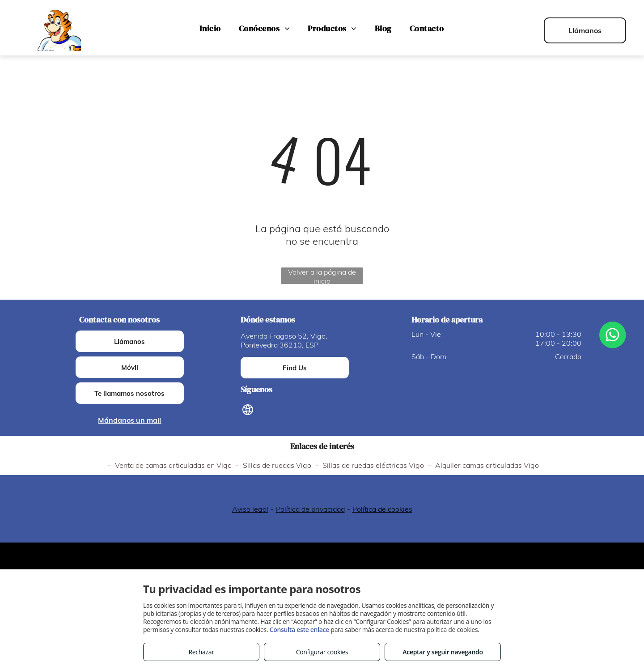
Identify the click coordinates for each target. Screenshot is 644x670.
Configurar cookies (322, 652)
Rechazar (201, 652)
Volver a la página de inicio (322, 276)
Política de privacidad (310, 509)
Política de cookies (382, 509)
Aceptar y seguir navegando (443, 652)
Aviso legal (250, 509)
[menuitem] (210, 29)
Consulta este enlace (299, 630)
